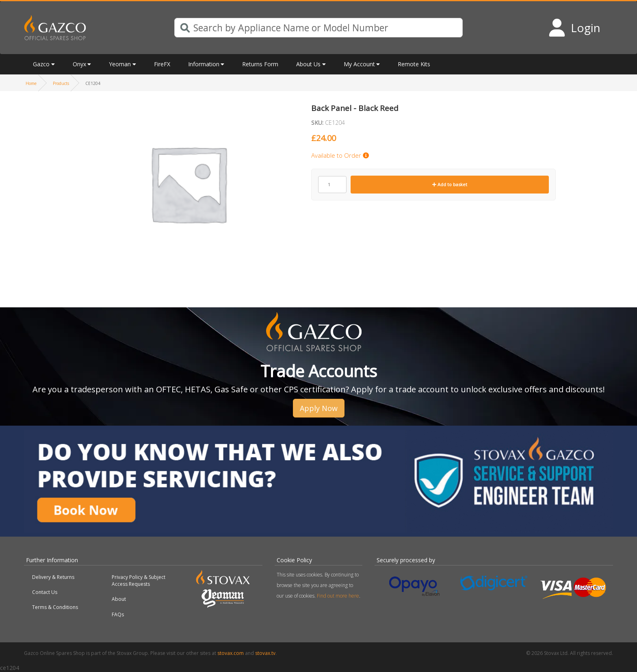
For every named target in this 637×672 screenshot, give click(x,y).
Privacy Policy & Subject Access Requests (139, 581)
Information (204, 64)
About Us (308, 64)
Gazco (41, 64)
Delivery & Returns (53, 577)
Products (61, 83)
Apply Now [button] (319, 408)
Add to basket (450, 184)
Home (31, 83)
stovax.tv (265, 653)
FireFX (162, 64)
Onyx (79, 64)
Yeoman (120, 64)
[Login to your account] (574, 28)
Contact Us (45, 592)
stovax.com (231, 653)
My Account (359, 64)
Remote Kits (414, 64)
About (119, 599)
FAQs (118, 614)
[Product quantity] (332, 185)
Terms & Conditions (55, 607)
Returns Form (260, 64)
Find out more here (338, 596)
